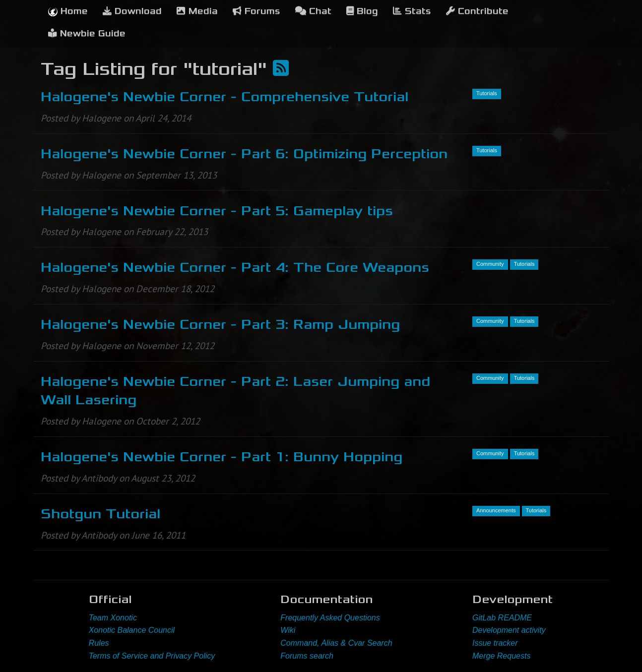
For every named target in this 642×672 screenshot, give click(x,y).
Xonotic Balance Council (132, 630)
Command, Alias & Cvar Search (336, 643)
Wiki (288, 630)
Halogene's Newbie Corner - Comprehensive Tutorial (225, 97)
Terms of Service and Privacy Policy (152, 656)
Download (132, 11)
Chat (313, 11)
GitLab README (502, 618)
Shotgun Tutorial (100, 514)
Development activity (509, 630)
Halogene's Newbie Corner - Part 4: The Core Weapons (235, 267)
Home (68, 11)
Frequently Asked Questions (330, 618)
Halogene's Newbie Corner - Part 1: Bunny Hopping (222, 457)
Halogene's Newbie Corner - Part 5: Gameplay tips (217, 211)
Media (197, 11)
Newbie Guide (87, 33)
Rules (99, 643)
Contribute (477, 11)
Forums (257, 11)
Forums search (307, 656)
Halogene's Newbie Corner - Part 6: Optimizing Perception (244, 154)
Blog (362, 11)
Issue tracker (495, 643)
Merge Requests (501, 656)
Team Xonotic (113, 618)
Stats (412, 11)
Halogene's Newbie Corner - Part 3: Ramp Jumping (220, 324)
